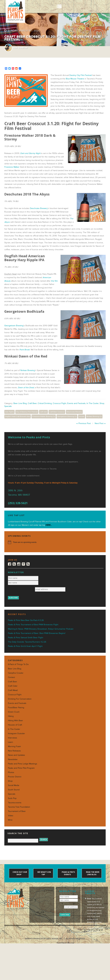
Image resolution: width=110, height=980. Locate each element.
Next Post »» (100, 423)
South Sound (14, 790)
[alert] (55, 542)
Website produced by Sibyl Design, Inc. (44, 939)
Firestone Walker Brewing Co (44, 416)
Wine (10, 820)
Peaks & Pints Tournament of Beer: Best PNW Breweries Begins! (37, 633)
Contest (11, 677)
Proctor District (15, 777)
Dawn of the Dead (26, 388)
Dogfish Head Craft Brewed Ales (18, 416)
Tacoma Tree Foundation (19, 807)
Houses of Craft (15, 725)
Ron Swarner (20, 48)
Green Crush (14, 712)
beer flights (9, 412)
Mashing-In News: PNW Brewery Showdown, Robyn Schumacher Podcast (41, 629)
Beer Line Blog (20, 403)
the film (54, 281)
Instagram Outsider (16, 733)
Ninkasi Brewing (28, 370)
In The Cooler (93, 403)
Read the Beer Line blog (92, 873)
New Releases (14, 751)
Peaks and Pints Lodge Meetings (23, 764)
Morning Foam (14, 746)
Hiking (11, 716)
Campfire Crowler (16, 673)
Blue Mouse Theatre (75, 79)
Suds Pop (12, 798)
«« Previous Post (83, 423)
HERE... (49, 525)
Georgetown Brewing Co (67, 416)
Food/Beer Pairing (16, 708)
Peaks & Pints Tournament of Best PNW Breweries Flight (33, 625)
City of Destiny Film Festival (27, 412)
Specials (8, 406)
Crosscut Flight (59, 403)
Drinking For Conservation (20, 699)
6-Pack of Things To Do (18, 664)
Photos (11, 772)
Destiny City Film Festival (81, 75)
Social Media (14, 785)
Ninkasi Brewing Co (94, 416)
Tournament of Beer (17, 811)
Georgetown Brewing (14, 326)
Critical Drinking (45, 403)
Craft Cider (13, 686)
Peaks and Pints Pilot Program (21, 768)
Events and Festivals (76, 403)
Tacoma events (15, 803)
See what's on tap (44, 873)
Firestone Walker (12, 167)
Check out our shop (20, 873)
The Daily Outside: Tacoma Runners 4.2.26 (27, 642)
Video (11, 816)
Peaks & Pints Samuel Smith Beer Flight (26, 638)
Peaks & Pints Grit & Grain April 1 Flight (25, 646)
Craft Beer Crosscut (57, 412)
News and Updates (16, 755)
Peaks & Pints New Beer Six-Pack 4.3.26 (26, 620)
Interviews (13, 738)
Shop (102, 403)
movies (82, 416)
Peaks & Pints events (68, 873)
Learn (10, 742)
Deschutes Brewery (39, 208)
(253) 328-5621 (18, 503)
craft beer (43, 412)
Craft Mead (13, 690)
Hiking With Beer (15, 721)
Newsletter (13, 759)
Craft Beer (32, 403)
